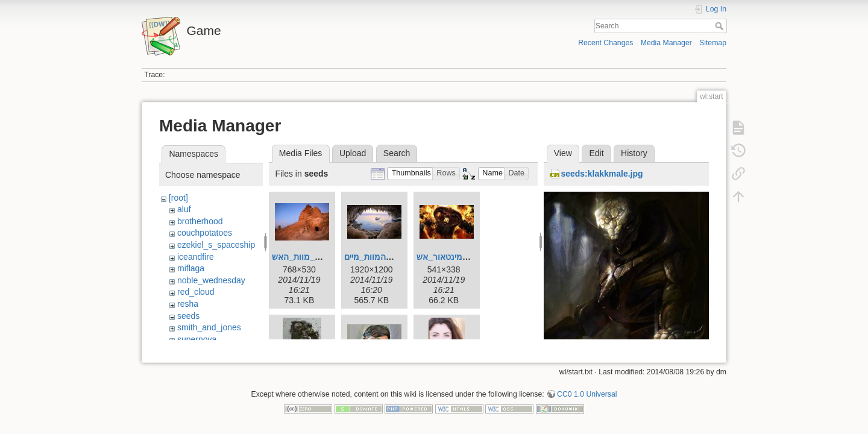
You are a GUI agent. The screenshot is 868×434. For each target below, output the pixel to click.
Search (721, 26)
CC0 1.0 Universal (587, 389)
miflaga (191, 268)
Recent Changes (605, 43)
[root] (178, 198)
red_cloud (196, 292)
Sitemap (713, 43)
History (634, 153)
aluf (184, 209)
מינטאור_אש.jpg (447, 257)
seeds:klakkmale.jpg (602, 174)
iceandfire (196, 257)
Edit (596, 153)
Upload (353, 153)
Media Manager (666, 43)
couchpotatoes (205, 233)
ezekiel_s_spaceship (216, 245)
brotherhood (200, 221)
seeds (188, 316)
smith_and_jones (209, 327)
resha (188, 304)
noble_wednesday (211, 280)
